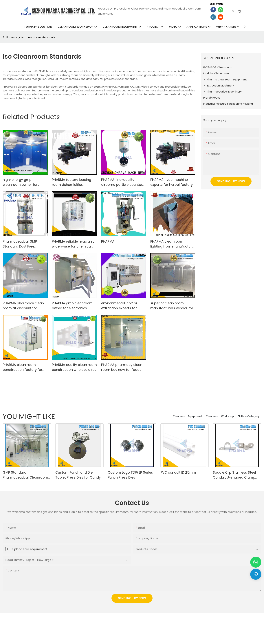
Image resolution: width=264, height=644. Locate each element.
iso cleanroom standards (38, 37)
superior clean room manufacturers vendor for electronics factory (172, 306)
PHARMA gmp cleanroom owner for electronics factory (72, 306)
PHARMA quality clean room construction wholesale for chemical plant (74, 367)
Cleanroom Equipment (187, 416)
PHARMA (108, 241)
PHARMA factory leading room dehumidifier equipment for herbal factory (71, 182)
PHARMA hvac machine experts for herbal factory (172, 182)
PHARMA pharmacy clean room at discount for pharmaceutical (23, 306)
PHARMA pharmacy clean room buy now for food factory (122, 367)
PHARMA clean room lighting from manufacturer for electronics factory (173, 244)
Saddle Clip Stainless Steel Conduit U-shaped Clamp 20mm (234, 475)
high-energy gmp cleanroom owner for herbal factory (20, 182)
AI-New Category (249, 416)
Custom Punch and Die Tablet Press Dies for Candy (78, 475)
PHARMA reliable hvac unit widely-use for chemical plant (73, 244)
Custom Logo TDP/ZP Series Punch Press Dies (130, 475)
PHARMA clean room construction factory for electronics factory (23, 367)
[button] (245, 27)
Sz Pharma (10, 37)
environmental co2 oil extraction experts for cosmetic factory (119, 306)
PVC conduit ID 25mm (178, 472)
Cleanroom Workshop (220, 416)
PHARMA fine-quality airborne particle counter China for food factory (122, 182)
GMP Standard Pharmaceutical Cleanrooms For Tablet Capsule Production (26, 475)
